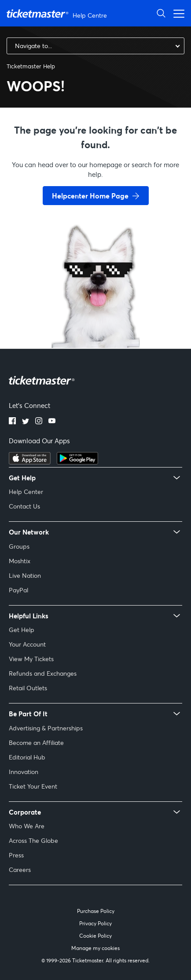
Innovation (24, 772)
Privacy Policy (95, 923)
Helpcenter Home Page (90, 196)
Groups (19, 546)
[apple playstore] (30, 462)
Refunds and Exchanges (43, 673)
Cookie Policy (95, 936)
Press (16, 855)
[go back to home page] (95, 317)
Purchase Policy (96, 911)
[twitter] (26, 422)
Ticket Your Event (33, 786)
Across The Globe (33, 840)
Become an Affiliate (36, 742)
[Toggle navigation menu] (176, 13)
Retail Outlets (28, 688)
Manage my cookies (95, 948)
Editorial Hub (27, 757)
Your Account (27, 644)
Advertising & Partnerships (46, 728)
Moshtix (20, 561)
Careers (20, 870)
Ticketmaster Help (31, 66)
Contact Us (24, 506)
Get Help (22, 630)
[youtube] (52, 422)
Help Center (26, 492)
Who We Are (27, 826)
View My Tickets (31, 659)
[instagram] (39, 422)
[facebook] (12, 422)
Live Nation (25, 575)
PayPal (18, 590)
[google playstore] (77, 462)
